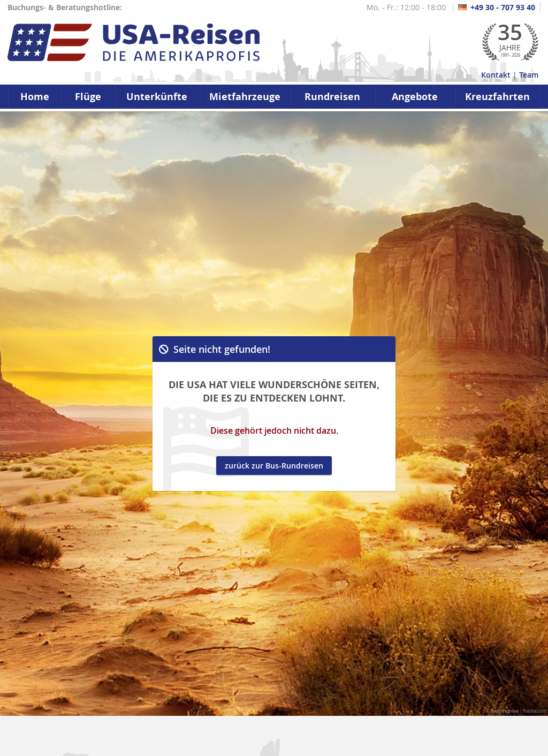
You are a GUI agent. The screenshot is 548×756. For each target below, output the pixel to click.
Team (529, 75)
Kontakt (496, 75)
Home (35, 97)
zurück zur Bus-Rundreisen (274, 466)
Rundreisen (332, 97)
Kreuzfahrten (497, 97)
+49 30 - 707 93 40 (497, 7)
